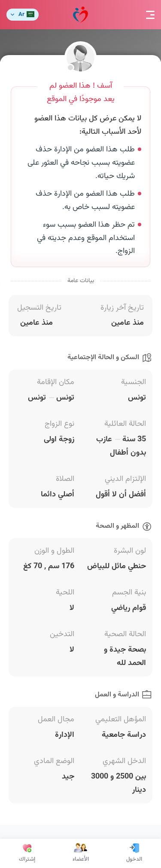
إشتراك (27, 853)
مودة (80, 15)
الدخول (134, 853)
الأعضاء (81, 853)
